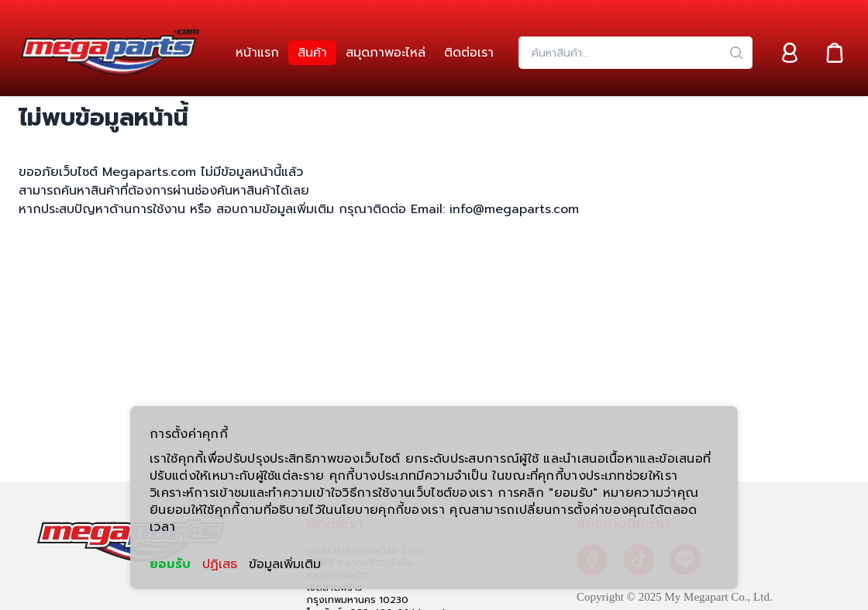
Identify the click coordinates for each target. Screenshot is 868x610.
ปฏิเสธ (220, 564)
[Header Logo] (110, 53)
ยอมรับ (170, 564)
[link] (257, 53)
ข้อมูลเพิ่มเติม (285, 564)
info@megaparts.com (512, 209)
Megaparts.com (149, 172)
